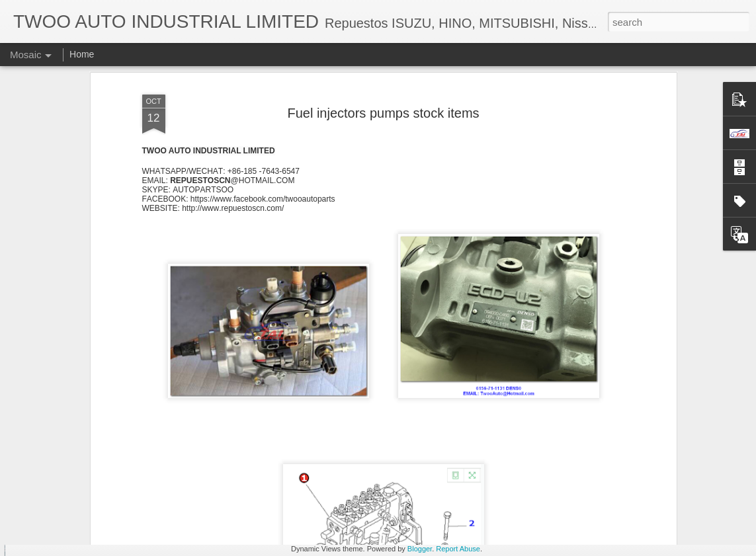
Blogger (420, 549)
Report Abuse (458, 549)
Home (82, 54)
